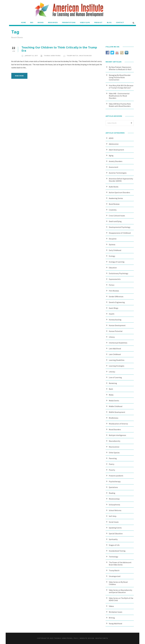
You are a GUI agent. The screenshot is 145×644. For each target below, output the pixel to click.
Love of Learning (115, 377)
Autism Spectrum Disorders (119, 192)
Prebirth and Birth (116, 476)
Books (41, 22)
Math (111, 389)
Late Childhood (115, 354)
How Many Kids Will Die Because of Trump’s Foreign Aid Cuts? (121, 87)
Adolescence (114, 144)
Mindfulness (114, 418)
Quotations (113, 487)
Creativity (113, 210)
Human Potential (116, 331)
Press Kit (98, 22)
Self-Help (113, 516)
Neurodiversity (115, 441)
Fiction (112, 285)
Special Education (116, 533)
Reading (112, 493)
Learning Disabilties (117, 360)
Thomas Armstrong (52, 56)
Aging (111, 156)
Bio (32, 22)
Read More (19, 76)
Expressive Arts (115, 279)
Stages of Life (114, 545)
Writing (112, 618)
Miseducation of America (118, 424)
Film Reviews (114, 291)
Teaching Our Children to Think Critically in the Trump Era (59, 49)
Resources (53, 22)
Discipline (113, 239)
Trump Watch (72, 56)
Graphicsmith (102, 638)
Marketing (113, 383)
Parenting (113, 458)
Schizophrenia (114, 505)
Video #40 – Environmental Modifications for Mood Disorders (119, 96)
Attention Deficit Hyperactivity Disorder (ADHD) (121, 180)
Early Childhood (115, 250)
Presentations (69, 22)
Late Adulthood (115, 349)
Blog (109, 22)
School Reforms (115, 510)
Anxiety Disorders (116, 161)
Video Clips (85, 22)
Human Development (117, 325)
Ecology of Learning (117, 262)
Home (23, 22)
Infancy (112, 337)
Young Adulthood (115, 623)
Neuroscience (114, 447)
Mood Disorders (115, 429)
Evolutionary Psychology (118, 273)
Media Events (114, 401)
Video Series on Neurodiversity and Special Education (120, 591)
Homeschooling (115, 320)
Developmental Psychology (120, 227)
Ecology (112, 256)
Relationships (114, 499)
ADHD (111, 138)
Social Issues (114, 522)
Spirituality (113, 539)
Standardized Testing (117, 551)
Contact (120, 22)
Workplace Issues (116, 612)
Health (112, 314)
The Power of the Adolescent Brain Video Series (120, 564)
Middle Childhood (116, 406)
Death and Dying (115, 221)
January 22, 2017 (31, 56)
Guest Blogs (114, 308)
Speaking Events (115, 528)
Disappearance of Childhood (120, 233)
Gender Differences (116, 296)
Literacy (112, 372)
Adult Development (116, 150)
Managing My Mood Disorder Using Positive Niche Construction (120, 77)
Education (113, 268)
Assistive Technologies (118, 173)
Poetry (112, 464)
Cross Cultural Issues (117, 216)
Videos (111, 606)
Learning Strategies (117, 366)
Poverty (112, 470)
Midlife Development (117, 412)
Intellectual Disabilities (118, 343)
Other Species (114, 453)
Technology (113, 557)
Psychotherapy (115, 481)
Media (111, 395)
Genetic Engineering (117, 302)
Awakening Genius (116, 198)
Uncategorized (85, 56)
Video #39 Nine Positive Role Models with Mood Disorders (120, 105)
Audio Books (114, 187)
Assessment (114, 167)
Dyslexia (112, 244)
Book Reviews (114, 204)
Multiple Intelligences (117, 435)
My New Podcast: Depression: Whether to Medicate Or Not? (120, 68)
